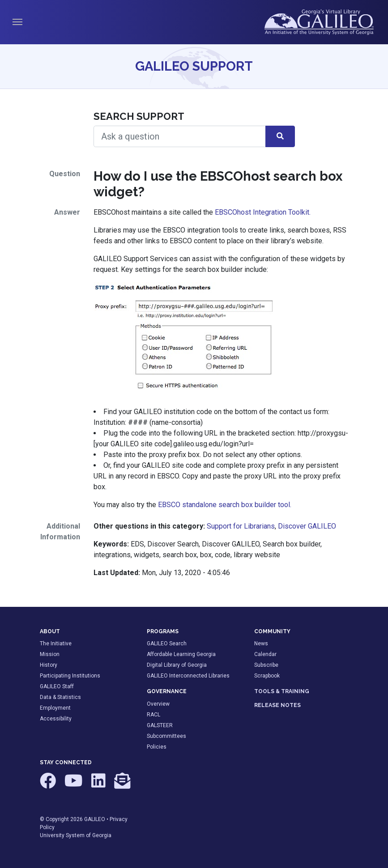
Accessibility (56, 719)
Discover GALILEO (307, 526)
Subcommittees (166, 736)
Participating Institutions (70, 676)
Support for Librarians (241, 526)
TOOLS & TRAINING (282, 691)
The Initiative (56, 644)
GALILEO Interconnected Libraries (188, 676)
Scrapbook (267, 676)
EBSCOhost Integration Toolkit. (263, 212)
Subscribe (266, 665)
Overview (158, 704)
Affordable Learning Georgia (181, 654)
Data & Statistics (60, 697)
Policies (157, 747)
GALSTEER (160, 725)
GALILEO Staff (57, 686)
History (49, 665)
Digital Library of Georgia (177, 665)
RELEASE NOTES (277, 705)
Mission (50, 654)
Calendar (265, 654)
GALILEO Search (167, 644)
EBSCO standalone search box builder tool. (225, 505)
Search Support (139, 116)
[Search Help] (180, 136)
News (261, 644)
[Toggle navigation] (17, 22)
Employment (55, 708)
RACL (153, 715)
